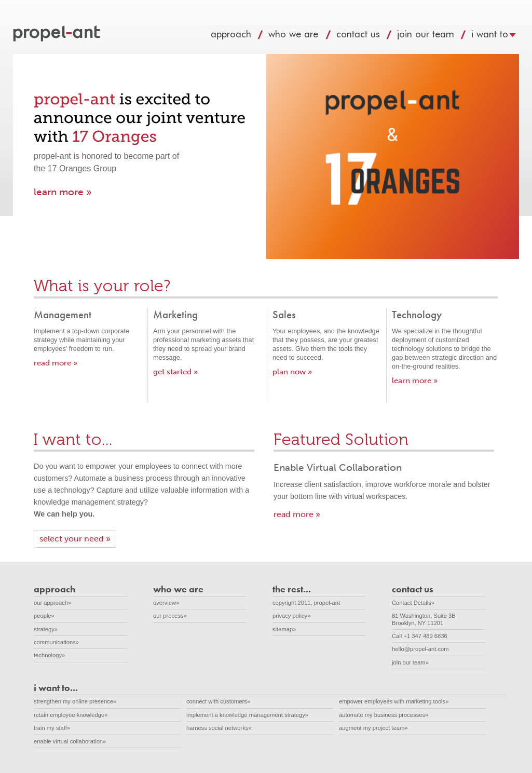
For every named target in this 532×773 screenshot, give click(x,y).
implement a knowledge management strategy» (247, 715)
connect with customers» (218, 701)
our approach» (52, 603)
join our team (436, 37)
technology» (49, 655)
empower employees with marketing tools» (394, 701)
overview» (166, 603)
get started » (175, 372)
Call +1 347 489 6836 (420, 636)
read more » (56, 363)
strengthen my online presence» (75, 701)
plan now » (292, 372)
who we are (304, 37)
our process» (170, 616)
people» (44, 616)
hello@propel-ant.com (420, 649)
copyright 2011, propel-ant (306, 603)
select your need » (75, 539)
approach (241, 37)
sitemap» (284, 629)
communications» (56, 642)
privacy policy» (291, 616)
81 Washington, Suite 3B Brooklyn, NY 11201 (429, 619)
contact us (368, 37)
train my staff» (52, 728)
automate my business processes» (384, 715)
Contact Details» (413, 603)
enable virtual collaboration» (70, 741)
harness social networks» (219, 728)
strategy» (46, 629)
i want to (500, 37)
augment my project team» (373, 728)
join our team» (410, 662)
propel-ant (58, 34)
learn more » (63, 192)
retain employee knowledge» (71, 715)
